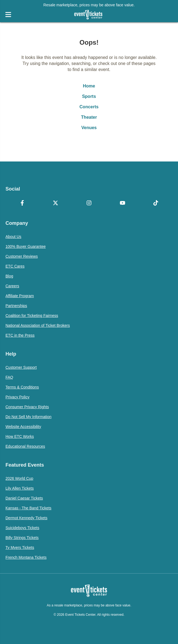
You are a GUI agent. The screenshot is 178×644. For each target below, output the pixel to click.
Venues (89, 128)
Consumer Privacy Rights (27, 407)
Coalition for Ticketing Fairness (32, 316)
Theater (89, 117)
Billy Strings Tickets (22, 538)
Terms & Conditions (22, 387)
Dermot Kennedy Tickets (27, 518)
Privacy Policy (17, 397)
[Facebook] (22, 203)
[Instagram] (89, 203)
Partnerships (16, 306)
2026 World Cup (19, 478)
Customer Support (21, 367)
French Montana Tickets (26, 557)
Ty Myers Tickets (20, 547)
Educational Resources (25, 446)
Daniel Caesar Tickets (24, 498)
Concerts (89, 107)
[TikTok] (156, 203)
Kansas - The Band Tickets (28, 508)
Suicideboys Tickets (22, 528)
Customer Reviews (22, 256)
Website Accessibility (23, 427)
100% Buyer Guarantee (26, 246)
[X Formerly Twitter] (56, 203)
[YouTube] (123, 203)
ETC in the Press (20, 335)
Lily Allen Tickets (20, 488)
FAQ (9, 377)
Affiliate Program (20, 296)
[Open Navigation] (8, 15)
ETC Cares (15, 266)
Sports (89, 96)
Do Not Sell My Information (28, 417)
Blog (9, 276)
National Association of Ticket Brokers (38, 325)
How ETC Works (20, 436)
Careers (12, 286)
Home (89, 86)
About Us (13, 237)
